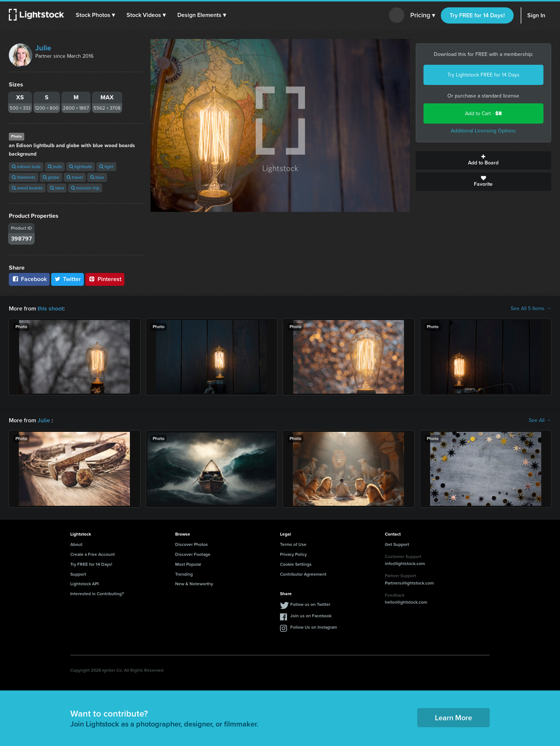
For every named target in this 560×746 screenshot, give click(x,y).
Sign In (536, 15)
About (76, 544)
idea (57, 188)
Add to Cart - (483, 113)
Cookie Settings (296, 564)
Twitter (68, 279)
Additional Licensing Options (483, 131)
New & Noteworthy (194, 584)
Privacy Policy (293, 554)
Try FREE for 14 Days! (477, 15)
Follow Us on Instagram (314, 627)
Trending (184, 574)
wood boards (27, 188)
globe (51, 177)
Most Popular (188, 564)
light (106, 167)
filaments (24, 177)
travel (75, 177)
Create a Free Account (93, 554)
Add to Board (484, 160)
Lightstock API (84, 584)
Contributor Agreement (303, 574)
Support (78, 574)
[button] (95, 15)
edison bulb (26, 167)
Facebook (29, 279)
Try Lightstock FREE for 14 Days (483, 75)
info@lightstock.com (405, 564)
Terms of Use (293, 544)
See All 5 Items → (531, 309)
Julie (43, 48)
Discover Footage (193, 554)
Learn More (453, 718)
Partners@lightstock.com (409, 583)
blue (97, 177)
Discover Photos (192, 544)
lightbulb (81, 167)
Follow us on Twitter (310, 604)
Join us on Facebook (311, 616)
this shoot (50, 308)
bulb (55, 167)
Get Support (397, 544)
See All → (540, 420)
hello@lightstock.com (406, 602)
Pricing (423, 15)
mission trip (85, 188)
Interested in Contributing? (97, 594)
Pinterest (105, 279)
